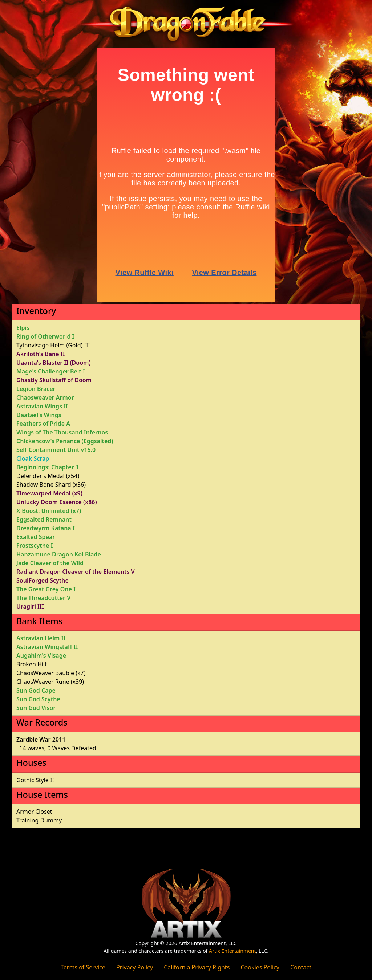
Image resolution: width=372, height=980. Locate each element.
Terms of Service (83, 967)
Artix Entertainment (232, 951)
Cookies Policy (260, 967)
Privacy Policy (135, 967)
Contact (301, 967)
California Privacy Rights (197, 967)
